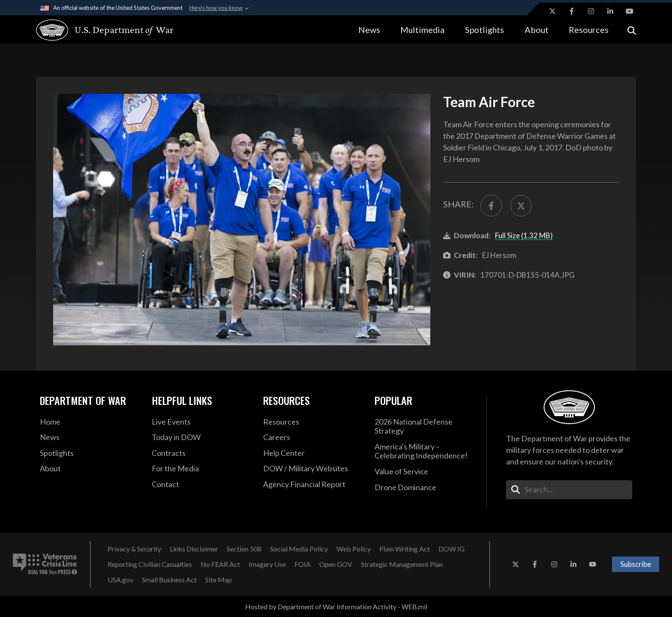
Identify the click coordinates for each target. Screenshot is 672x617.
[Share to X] (521, 206)
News (369, 30)
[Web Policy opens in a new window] (354, 549)
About (537, 30)
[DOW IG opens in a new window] (451, 549)
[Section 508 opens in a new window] (244, 549)
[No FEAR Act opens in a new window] (220, 564)
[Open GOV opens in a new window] (336, 564)
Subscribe (636, 564)
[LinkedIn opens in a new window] (610, 11)
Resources (589, 30)
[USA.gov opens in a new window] (120, 580)
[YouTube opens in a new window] (630, 11)
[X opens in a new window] (552, 11)
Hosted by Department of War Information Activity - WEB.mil (336, 607)
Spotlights (484, 30)
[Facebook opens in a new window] (572, 11)
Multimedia (422, 30)
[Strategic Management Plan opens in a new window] (402, 564)
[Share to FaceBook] (491, 206)
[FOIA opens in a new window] (303, 564)
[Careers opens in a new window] (312, 437)
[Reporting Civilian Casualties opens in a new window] (150, 564)
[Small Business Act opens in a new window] (169, 580)
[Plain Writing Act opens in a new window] (405, 549)
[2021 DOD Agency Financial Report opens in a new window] (312, 485)
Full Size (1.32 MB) (524, 235)
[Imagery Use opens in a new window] (267, 564)
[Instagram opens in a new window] (591, 11)
